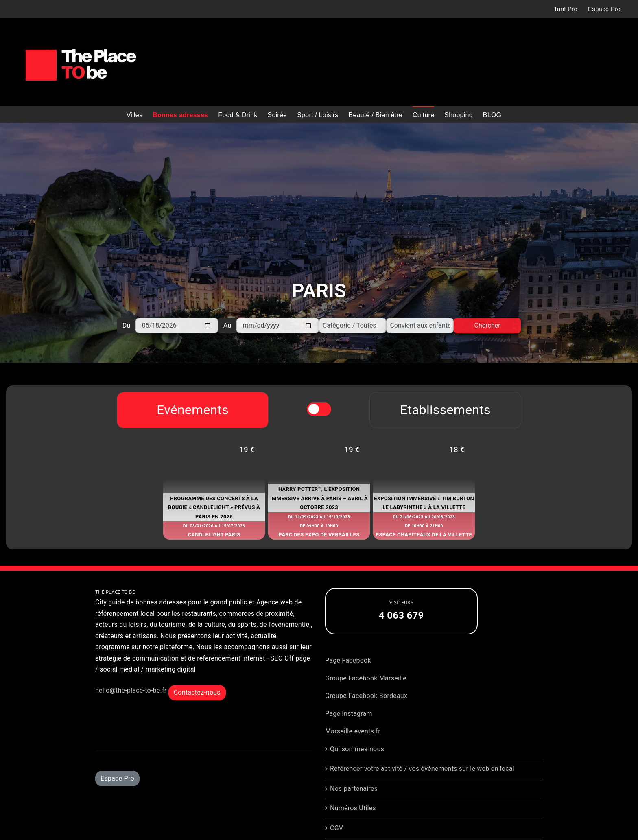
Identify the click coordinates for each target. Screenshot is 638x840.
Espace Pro (117, 778)
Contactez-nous (197, 692)
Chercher (487, 325)
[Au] (278, 326)
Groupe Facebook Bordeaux (366, 696)
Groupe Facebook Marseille (366, 678)
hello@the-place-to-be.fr (131, 690)
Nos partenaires (354, 789)
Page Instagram (349, 714)
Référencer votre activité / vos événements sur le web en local (422, 769)
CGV (336, 828)
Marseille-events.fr (353, 731)
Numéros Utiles (353, 808)
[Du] (177, 326)
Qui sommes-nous (357, 749)
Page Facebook (348, 660)
